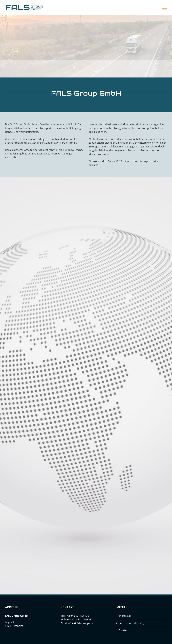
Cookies (123, 630)
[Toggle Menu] (164, 8)
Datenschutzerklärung (131, 623)
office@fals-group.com (81, 623)
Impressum (125, 616)
